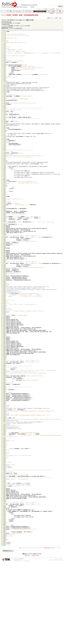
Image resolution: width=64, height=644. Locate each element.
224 (4, 388)
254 (4, 438)
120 (4, 220)
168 (4, 298)
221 (4, 383)
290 (4, 496)
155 (4, 277)
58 (5, 122)
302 (4, 516)
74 (5, 147)
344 (4, 583)
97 (5, 184)
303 (4, 518)
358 (4, 606)
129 (4, 234)
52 (5, 113)
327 (4, 555)
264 (4, 453)
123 (4, 224)
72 (5, 145)
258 (4, 444)
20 (5, 61)
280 (4, 479)
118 (4, 217)
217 (4, 377)
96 (5, 182)
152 (4, 272)
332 (4, 563)
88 (5, 170)
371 (4, 626)
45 (5, 102)
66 (5, 135)
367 (4, 619)
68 (5, 138)
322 (4, 547)
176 (4, 311)
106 (4, 199)
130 (4, 235)
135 (4, 243)
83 (5, 162)
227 (4, 393)
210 (4, 366)
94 (5, 179)
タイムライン (18, 11)
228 (4, 395)
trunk (9, 15)
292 (4, 500)
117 (4, 216)
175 (4, 310)
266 (4, 456)
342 (4, 579)
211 (4, 367)
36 (5, 86)
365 (4, 617)
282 (4, 482)
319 (4, 542)
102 (4, 192)
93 (5, 178)
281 (4, 480)
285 (4, 488)
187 (4, 329)
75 (5, 149)
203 (4, 354)
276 (4, 472)
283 (4, 484)
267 (4, 458)
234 (4, 405)
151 (4, 270)
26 (5, 70)
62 (5, 129)
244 (4, 421)
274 (4, 469)
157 (4, 280)
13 (5, 50)
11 (5, 47)
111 (4, 207)
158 (4, 281)
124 (4, 226)
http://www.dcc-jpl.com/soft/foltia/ (56, 640)
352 (4, 596)
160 (4, 285)
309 (4, 527)
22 (5, 64)
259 (4, 445)
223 (4, 387)
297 (4, 509)
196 (4, 343)
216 (4, 376)
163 (4, 290)
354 (4, 599)
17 (5, 57)
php (21, 15)
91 (5, 175)
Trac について (59, 9)
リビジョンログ (59, 13)
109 (4, 203)
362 (4, 612)
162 (4, 288)
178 (4, 314)
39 (5, 92)
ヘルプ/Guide (52, 9)
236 (4, 408)
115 (4, 213)
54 (5, 116)
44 (5, 101)
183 (4, 322)
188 (4, 330)
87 (5, 168)
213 (4, 371)
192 (4, 337)
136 (4, 244)
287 (4, 492)
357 (4, 604)
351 (4, 594)
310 (4, 529)
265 (4, 455)
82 (5, 161)
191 (4, 335)
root (3, 15)
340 (4, 576)
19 (5, 60)
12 (5, 48)
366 (4, 618)
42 (5, 97)
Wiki (11, 11)
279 (4, 477)
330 (4, 560)
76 (5, 151)
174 (4, 308)
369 (4, 622)
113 (4, 210)
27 (5, 72)
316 (4, 538)
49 (5, 108)
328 (4, 557)
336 (4, 570)
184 (4, 324)
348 (4, 589)
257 (4, 442)
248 (4, 428)
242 (4, 418)
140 (4, 252)
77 (5, 153)
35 (5, 85)
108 (4, 202)
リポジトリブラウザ (40, 11)
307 (4, 524)
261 (4, 448)
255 (4, 439)
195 (4, 342)
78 (5, 154)
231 (4, 400)
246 (4, 424)
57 (5, 120)
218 (4, 379)
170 (4, 301)
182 (4, 320)
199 (4, 348)
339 (4, 575)
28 (5, 73)
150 (4, 269)
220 (4, 382)
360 (4, 609)
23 (5, 66)
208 (4, 362)
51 (5, 112)
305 (4, 521)
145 (4, 260)
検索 (60, 11)
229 (4, 397)
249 (4, 429)
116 (4, 215)
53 (5, 114)
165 (4, 293)
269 (4, 461)
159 (4, 283)
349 (4, 591)
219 (4, 381)
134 (4, 241)
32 (5, 80)
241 (4, 416)
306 (4, 522)
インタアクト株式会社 (24, 641)
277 (4, 474)
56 (5, 119)
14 (5, 52)
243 (4, 419)
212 (4, 369)
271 (4, 464)
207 (4, 361)
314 (4, 534)
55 (5, 117)
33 (5, 82)
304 (4, 519)
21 (5, 63)
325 (4, 552)
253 (4, 436)
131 (4, 237)
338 (4, 573)
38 (5, 89)
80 (5, 157)
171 (4, 303)
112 (4, 209)
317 (4, 539)
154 (4, 275)
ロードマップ (28, 11)
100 (4, 189)
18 (5, 58)
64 (5, 132)
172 (4, 305)
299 (4, 512)
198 (4, 346)
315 (4, 536)
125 (4, 228)
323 (4, 549)
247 (4, 426)
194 (4, 340)
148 (4, 265)
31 (5, 78)
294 (4, 504)
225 (4, 390)
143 (4, 257)
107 (4, 200)
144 (4, 259)
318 (4, 541)
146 (4, 262)
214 (4, 372)
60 (5, 125)
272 (4, 465)
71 (5, 143)
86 (5, 166)
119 (4, 219)
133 (4, 240)
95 (5, 181)
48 (5, 107)
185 (4, 325)
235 (4, 407)
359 (4, 607)
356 (4, 602)
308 (4, 526)
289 (4, 495)
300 (4, 513)
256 (4, 441)
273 (4, 467)
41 (5, 96)
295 (4, 506)
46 (5, 103)
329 (4, 558)
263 (4, 451)
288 (4, 493)
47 (5, 105)
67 (5, 137)
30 (5, 77)
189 (4, 332)
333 (4, 565)
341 (4, 578)
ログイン (39, 9)
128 (4, 232)
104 (4, 195)
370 (4, 624)
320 (4, 544)
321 (4, 546)
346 (4, 586)
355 (4, 601)
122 (4, 223)
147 (4, 264)
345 (4, 584)
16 (5, 55)
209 (4, 364)
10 (5, 46)
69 (5, 140)
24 (5, 67)
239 (4, 413)
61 (5, 127)
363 (4, 613)
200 (4, 349)
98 (5, 185)
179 (4, 316)
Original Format (35, 636)
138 (4, 247)
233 (4, 403)
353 (4, 598)
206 (4, 359)
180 (4, 318)
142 (4, 255)
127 (4, 231)
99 (5, 187)
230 (4, 398)
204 (4, 356)
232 (4, 402)
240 (4, 415)
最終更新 (52, 13)
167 (4, 296)
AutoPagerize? (5, 26)
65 (5, 133)
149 (4, 267)
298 (4, 510)
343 (4, 581)
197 (4, 345)
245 (4, 423)
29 (5, 75)
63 (5, 130)
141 (4, 254)
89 (5, 171)
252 (4, 434)
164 (4, 291)
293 (4, 503)
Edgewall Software (19, 640)
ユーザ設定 (45, 9)
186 (4, 327)
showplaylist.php (31, 15)
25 (5, 68)
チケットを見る (52, 11)
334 (4, 566)
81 (5, 159)
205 (4, 357)
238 (4, 411)
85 (5, 165)
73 (5, 146)
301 (4, 514)
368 (4, 621)
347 (4, 588)
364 (4, 615)
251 (4, 433)
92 (5, 176)
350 (4, 593)
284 (4, 487)
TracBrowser (47, 628)
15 (5, 53)
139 (4, 250)
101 (4, 190)
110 (4, 205)
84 (5, 164)
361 (4, 610)
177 (4, 313)
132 (4, 238)
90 (5, 173)
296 (4, 507)
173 (4, 306)
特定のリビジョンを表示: (53, 18)
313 (4, 533)
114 (4, 212)
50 (5, 110)
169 (4, 300)
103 (4, 194)
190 (4, 334)
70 (5, 141)
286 (4, 490)
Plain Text (27, 636)
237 (4, 410)
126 (8, 20)
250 (4, 431)
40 (5, 94)
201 (4, 351)
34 (5, 83)
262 (4, 450)
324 (4, 551)
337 (4, 571)
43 (5, 99)
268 (4, 460)
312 (4, 532)
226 (4, 392)
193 (4, 339)
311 (4, 530)
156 (4, 278)
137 (4, 246)
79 (5, 156)
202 (4, 353)
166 (4, 294)
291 (4, 498)
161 (4, 286)
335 (4, 568)
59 (5, 124)
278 (4, 475)
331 (4, 561)
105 (4, 197)
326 (4, 553)
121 (4, 221)
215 (4, 374)
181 (4, 319)
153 (4, 274)
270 (4, 462)
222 (4, 385)
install (15, 15)
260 (4, 447)
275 (4, 470)
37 (5, 87)
